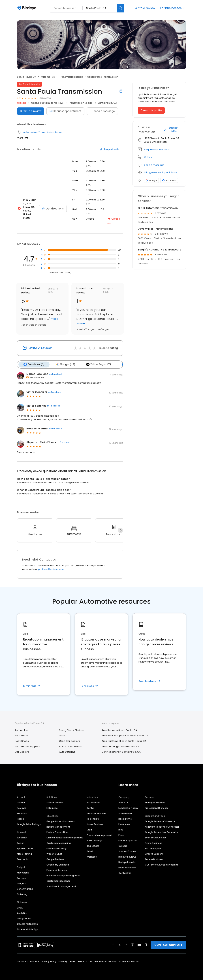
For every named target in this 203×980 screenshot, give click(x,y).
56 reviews (45, 98)
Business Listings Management (64, 875)
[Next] (120, 530)
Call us (148, 157)
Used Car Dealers (70, 740)
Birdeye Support (154, 853)
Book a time (125, 818)
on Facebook (56, 373)
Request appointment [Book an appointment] (65, 111)
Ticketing (22, 894)
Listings (21, 802)
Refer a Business (154, 859)
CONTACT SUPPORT (168, 944)
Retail (90, 851)
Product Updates (128, 840)
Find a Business (154, 842)
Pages (20, 818)
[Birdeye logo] (27, 8)
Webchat (22, 837)
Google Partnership (28, 923)
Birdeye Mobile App (27, 929)
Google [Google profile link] (151, 180)
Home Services (95, 824)
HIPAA (81, 961)
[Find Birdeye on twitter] (120, 944)
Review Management (58, 826)
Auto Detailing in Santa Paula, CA (121, 746)
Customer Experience (58, 880)
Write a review (145, 8)
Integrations (24, 918)
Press (121, 835)
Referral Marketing (56, 848)
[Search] (121, 8)
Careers (123, 845)
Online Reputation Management (65, 837)
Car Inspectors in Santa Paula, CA (121, 751)
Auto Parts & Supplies (27, 746)
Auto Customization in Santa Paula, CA (124, 740)
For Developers (153, 848)
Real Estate (93, 845)
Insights (22, 883)
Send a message (102, 111)
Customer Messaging (59, 842)
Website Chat (54, 853)
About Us (123, 802)
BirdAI (20, 907)
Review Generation (57, 832)
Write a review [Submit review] (31, 111)
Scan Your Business (156, 837)
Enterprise (52, 807)
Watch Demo (126, 813)
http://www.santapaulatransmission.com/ (162, 172)
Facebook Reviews (57, 870)
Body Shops (22, 740)
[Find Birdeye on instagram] (133, 944)
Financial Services (96, 813)
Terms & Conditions (28, 961)
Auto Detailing (67, 751)
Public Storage (95, 840)
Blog (121, 829)
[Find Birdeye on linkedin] (126, 944)
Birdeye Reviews (127, 856)
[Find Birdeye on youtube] (139, 944)
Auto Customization (71, 746)
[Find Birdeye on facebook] (113, 944)
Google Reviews (55, 859)
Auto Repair (22, 735)
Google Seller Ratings (29, 824)
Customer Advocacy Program (161, 864)
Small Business (55, 802)
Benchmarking (25, 888)
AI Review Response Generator (162, 826)
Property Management (99, 835)
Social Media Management (61, 886)
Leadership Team (128, 807)
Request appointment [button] (157, 149)
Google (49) (64, 364)
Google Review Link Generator (162, 832)
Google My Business (58, 864)
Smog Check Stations (72, 730)
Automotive (48, 77)
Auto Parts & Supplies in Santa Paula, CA (125, 735)
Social (20, 842)
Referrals (22, 813)
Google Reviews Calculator (160, 821)
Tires (62, 735)
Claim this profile (151, 110)
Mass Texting (24, 853)
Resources (124, 824)
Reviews (22, 807)
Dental (90, 807)
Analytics (22, 913)
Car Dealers (22, 751)
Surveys (21, 878)
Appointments (25, 848)
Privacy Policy (49, 961)
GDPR (73, 961)
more (54, 319)
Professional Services (157, 807)
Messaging (23, 872)
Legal (89, 829)
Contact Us (125, 872)
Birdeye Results (127, 862)
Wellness (92, 856)
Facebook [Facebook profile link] (169, 180)
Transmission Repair (71, 77)
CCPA (89, 961)
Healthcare (93, 818)
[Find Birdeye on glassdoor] (146, 944)
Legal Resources (127, 867)
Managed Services (155, 802)
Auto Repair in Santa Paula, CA (119, 730)
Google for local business (61, 821)
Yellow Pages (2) (97, 364)
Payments (23, 859)
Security (63, 961)
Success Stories (127, 851)
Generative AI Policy (106, 961)
